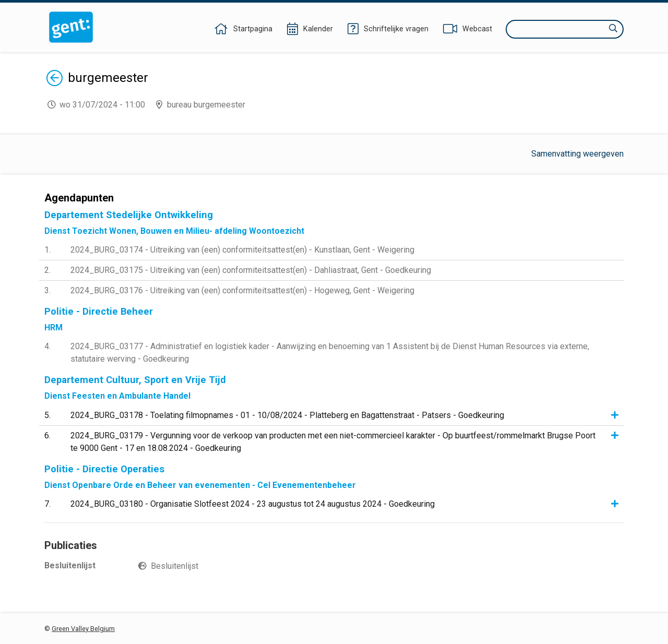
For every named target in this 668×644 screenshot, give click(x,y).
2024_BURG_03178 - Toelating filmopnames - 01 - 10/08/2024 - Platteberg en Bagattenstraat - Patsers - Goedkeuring (287, 415)
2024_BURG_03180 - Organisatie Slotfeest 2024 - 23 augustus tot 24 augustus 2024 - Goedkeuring (253, 504)
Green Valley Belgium (83, 629)
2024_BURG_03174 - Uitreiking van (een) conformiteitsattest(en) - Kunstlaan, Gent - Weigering (242, 250)
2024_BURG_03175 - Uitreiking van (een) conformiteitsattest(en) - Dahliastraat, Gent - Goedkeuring (251, 270)
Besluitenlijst (175, 566)
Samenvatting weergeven (577, 154)
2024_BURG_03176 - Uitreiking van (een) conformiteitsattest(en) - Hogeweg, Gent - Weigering (242, 290)
